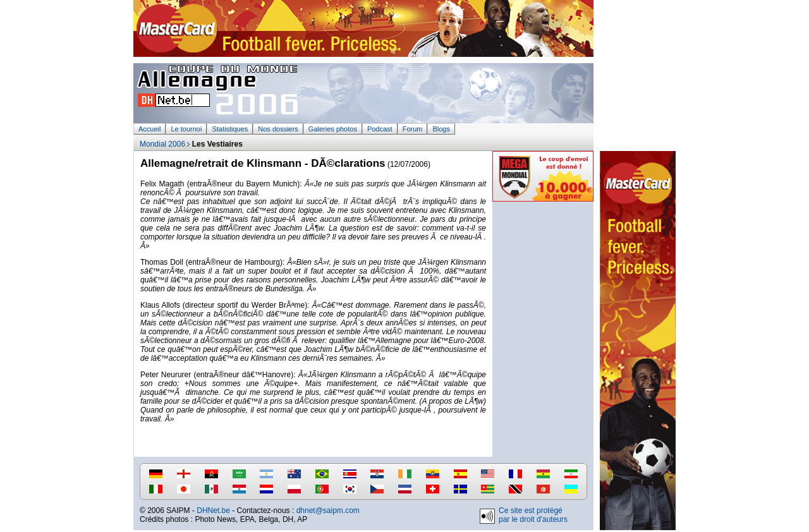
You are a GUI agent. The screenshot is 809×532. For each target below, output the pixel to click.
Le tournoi (186, 129)
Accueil (149, 129)
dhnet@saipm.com (328, 511)
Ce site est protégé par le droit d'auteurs (533, 515)
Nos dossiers (278, 129)
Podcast (380, 129)
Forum (413, 129)
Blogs (441, 129)
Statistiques (230, 129)
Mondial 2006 (162, 144)
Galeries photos (333, 129)
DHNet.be (213, 511)
